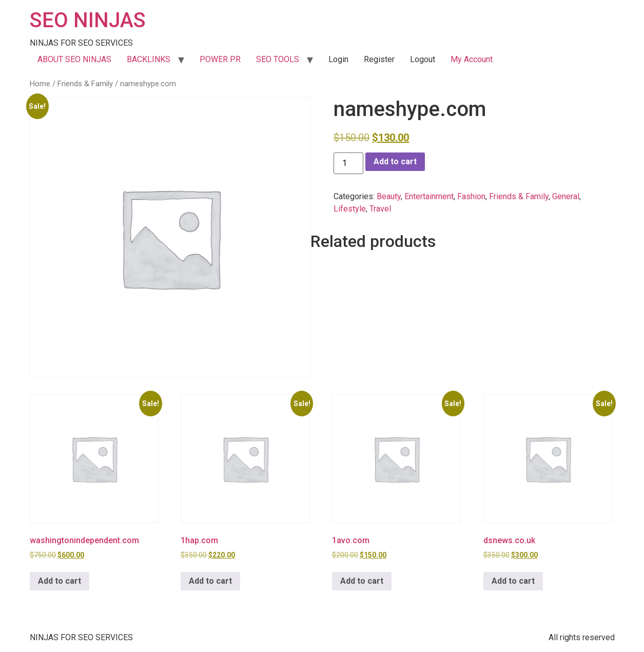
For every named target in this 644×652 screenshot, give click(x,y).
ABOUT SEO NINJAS (74, 59)
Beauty (389, 196)
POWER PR (220, 59)
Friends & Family (85, 84)
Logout (423, 59)
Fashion (471, 196)
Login (338, 59)
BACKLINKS (149, 59)
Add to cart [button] (60, 581)
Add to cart (395, 161)
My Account (472, 59)
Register (379, 59)
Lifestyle (350, 209)
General (566, 196)
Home (40, 84)
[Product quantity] (348, 163)
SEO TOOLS (278, 59)
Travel (380, 209)
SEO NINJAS (88, 20)
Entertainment (429, 196)
